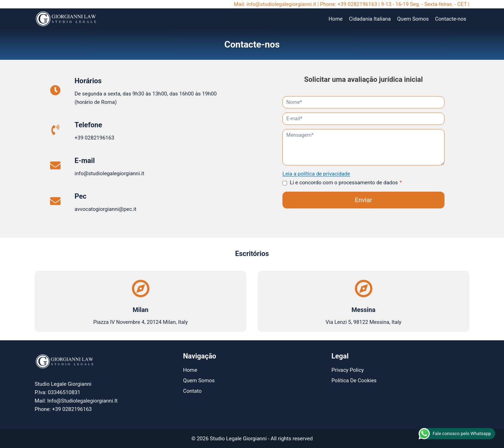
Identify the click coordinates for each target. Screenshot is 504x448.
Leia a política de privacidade (317, 174)
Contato (192, 391)
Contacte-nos (451, 19)
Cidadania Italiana (370, 19)
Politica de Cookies (354, 381)
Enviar (363, 200)
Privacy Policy (348, 370)
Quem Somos (413, 19)
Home (336, 19)
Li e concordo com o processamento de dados (346, 183)
